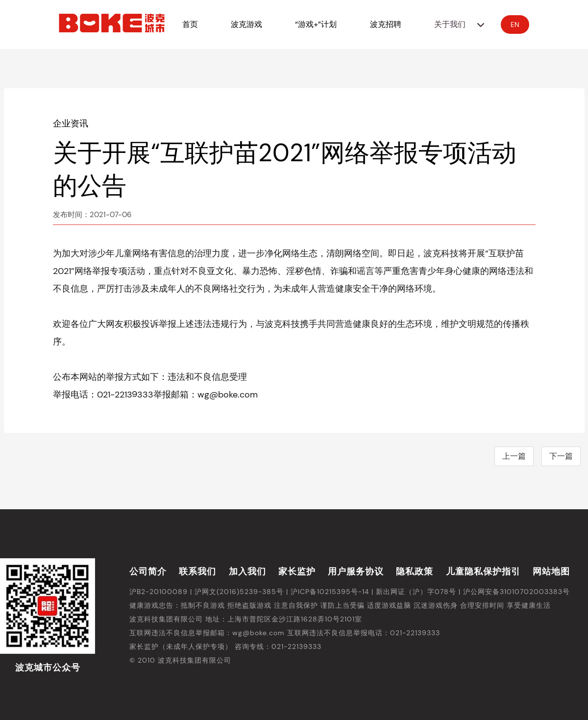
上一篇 (514, 456)
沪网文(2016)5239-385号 (239, 592)
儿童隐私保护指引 (483, 571)
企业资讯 (71, 124)
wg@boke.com (258, 633)
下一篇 (561, 456)
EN (515, 25)
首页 (190, 24)
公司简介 (148, 571)
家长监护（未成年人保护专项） (181, 646)
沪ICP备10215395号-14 (330, 592)
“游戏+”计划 (316, 24)
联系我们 (197, 571)
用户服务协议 (356, 571)
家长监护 (297, 571)
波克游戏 (246, 24)
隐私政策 (415, 571)
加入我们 (247, 571)
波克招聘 (386, 24)
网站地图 (551, 571)
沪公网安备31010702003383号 (516, 592)
